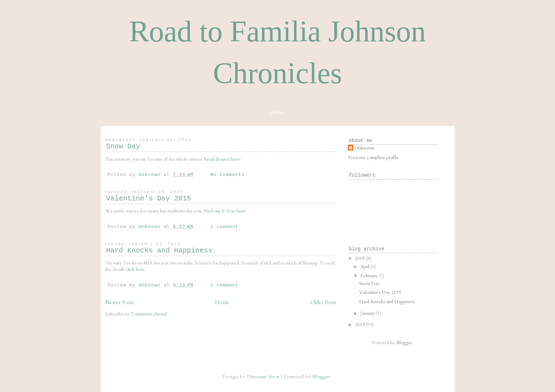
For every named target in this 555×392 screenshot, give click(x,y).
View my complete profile (373, 158)
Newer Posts (120, 303)
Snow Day (123, 146)
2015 (360, 259)
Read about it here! (222, 159)
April (365, 267)
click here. (136, 269)
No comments (228, 175)
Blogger (404, 343)
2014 (360, 325)
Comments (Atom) (149, 314)
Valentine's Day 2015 (149, 198)
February (370, 276)
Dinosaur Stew (263, 377)
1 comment (224, 227)
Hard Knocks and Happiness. (162, 251)
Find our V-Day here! (225, 211)
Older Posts (323, 303)
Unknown (365, 148)
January (368, 313)
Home (277, 113)
